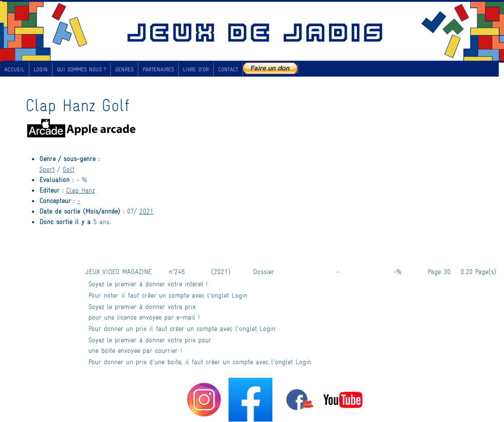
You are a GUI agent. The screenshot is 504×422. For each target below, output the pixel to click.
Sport (47, 169)
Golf (69, 169)
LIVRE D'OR (196, 69)
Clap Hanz (81, 190)
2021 (146, 211)
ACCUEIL (14, 69)
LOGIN (41, 69)
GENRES (124, 69)
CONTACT (228, 69)
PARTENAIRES (158, 69)
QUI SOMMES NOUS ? (81, 69)
